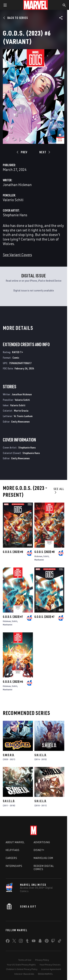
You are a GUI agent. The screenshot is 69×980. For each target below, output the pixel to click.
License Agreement (51, 969)
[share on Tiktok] (60, 942)
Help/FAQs (13, 850)
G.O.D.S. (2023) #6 (13, 682)
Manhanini (39, 560)
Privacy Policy (42, 960)
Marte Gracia (21, 411)
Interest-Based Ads (24, 974)
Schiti (46, 556)
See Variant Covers (17, 255)
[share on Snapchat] (40, 942)
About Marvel (15, 842)
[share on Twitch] (53, 942)
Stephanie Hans (15, 215)
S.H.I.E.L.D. (41, 755)
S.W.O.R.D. (9, 755)
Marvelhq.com (43, 858)
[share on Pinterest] (47, 942)
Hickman (38, 556)
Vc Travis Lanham (23, 416)
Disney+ (39, 850)
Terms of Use (25, 960)
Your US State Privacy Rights (21, 965)
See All (59, 490)
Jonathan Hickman (17, 185)
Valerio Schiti (13, 200)
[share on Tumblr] (27, 942)
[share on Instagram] (21, 942)
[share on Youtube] (34, 942)
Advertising (42, 842)
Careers (11, 858)
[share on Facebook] (8, 942)
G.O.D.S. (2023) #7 (13, 617)
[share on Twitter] (14, 942)
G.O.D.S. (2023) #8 (13, 552)
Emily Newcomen (21, 422)
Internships (14, 866)
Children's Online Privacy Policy (22, 969)
